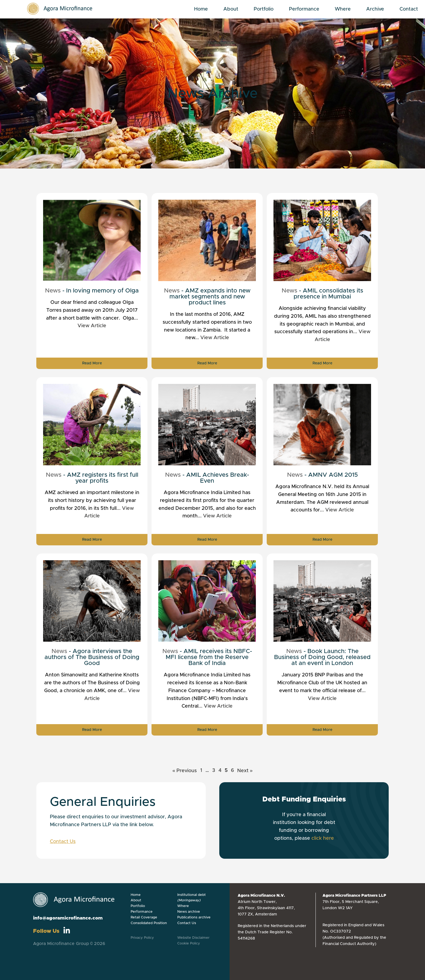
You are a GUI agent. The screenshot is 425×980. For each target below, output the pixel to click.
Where (343, 9)
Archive (375, 9)
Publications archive (194, 917)
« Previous (185, 771)
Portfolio (264, 9)
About (231, 9)
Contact (409, 9)
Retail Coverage (144, 917)
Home (201, 9)
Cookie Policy (189, 944)
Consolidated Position (149, 923)
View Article (92, 326)
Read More (92, 363)
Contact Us (63, 842)
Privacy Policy (142, 938)
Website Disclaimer (193, 938)
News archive (189, 912)
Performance (304, 9)
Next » (245, 771)
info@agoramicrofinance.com (68, 918)
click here (323, 838)
